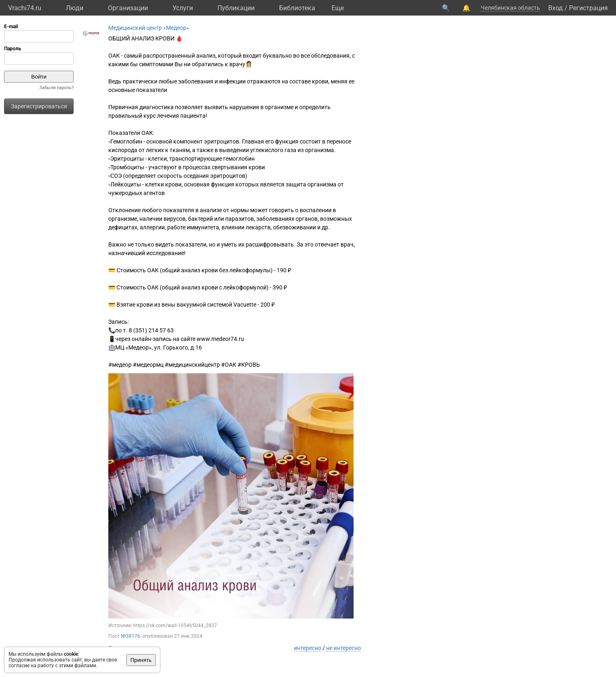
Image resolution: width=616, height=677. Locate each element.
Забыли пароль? (56, 88)
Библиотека (297, 8)
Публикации (236, 8)
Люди (75, 8)
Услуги (183, 8)
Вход (556, 8)
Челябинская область (510, 8)
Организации (128, 8)
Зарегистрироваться (39, 106)
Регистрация (588, 8)
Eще (338, 8)
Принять (141, 660)
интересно (308, 648)
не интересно (344, 648)
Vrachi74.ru (25, 8)
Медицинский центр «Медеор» (149, 28)
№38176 (131, 636)
